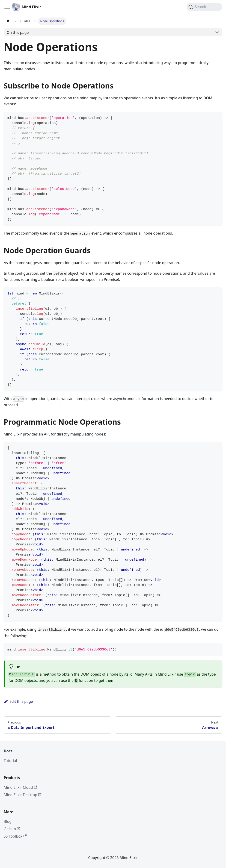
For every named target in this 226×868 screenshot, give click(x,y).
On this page (18, 32)
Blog (8, 821)
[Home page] (8, 21)
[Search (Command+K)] (204, 7)
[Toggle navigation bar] (7, 7)
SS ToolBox (15, 836)
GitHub (12, 829)
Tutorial (10, 761)
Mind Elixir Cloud (20, 787)
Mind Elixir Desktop (23, 795)
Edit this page (18, 701)
